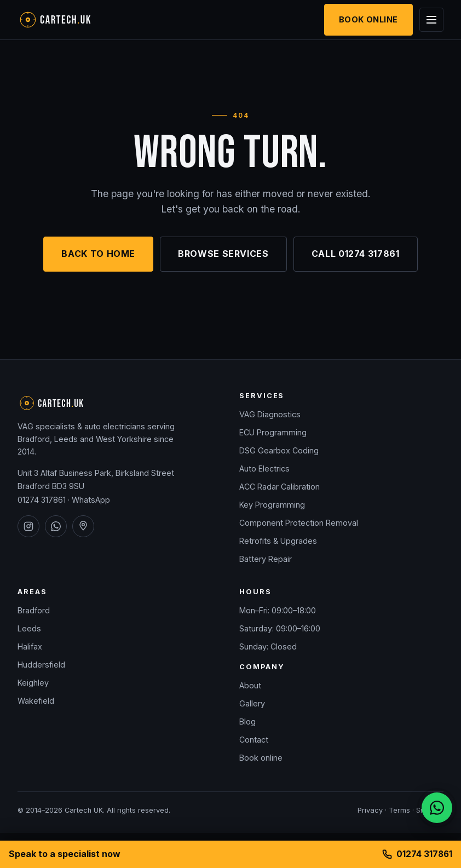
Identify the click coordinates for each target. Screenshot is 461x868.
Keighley (33, 683)
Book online (261, 758)
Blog (247, 722)
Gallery (252, 703)
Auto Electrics (264, 469)
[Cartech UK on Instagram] (28, 526)
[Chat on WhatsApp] (437, 808)
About (250, 685)
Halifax (30, 646)
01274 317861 (42, 500)
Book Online (368, 19)
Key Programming (272, 505)
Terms (399, 810)
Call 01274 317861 (356, 254)
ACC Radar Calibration (280, 487)
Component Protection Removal (299, 523)
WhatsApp (91, 500)
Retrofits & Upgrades (278, 541)
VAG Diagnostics (270, 414)
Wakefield (36, 701)
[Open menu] (431, 20)
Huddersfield (41, 665)
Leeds (29, 628)
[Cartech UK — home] (72, 20)
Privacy (370, 810)
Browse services (223, 254)
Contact (254, 740)
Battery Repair (266, 559)
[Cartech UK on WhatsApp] (56, 526)
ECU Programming (273, 432)
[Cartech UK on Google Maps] (83, 526)
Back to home (98, 254)
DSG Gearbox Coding (279, 450)
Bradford (34, 610)
